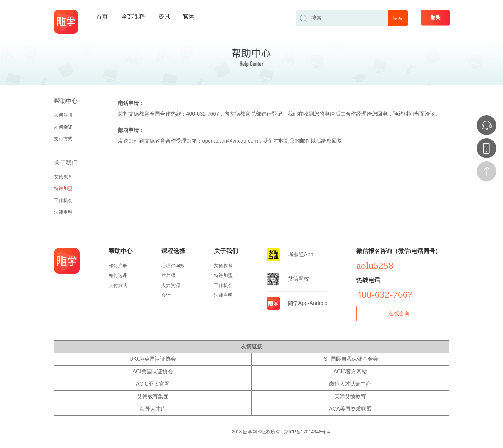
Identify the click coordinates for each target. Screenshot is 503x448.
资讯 (164, 17)
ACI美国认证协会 (153, 371)
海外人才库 (153, 409)
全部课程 (133, 17)
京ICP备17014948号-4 (307, 432)
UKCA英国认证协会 (153, 359)
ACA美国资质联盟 (350, 409)
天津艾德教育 (350, 396)
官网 (189, 17)
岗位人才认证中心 (350, 384)
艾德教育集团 (153, 396)
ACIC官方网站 (350, 371)
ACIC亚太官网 (153, 384)
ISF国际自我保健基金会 (350, 359)
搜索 (398, 18)
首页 (102, 17)
